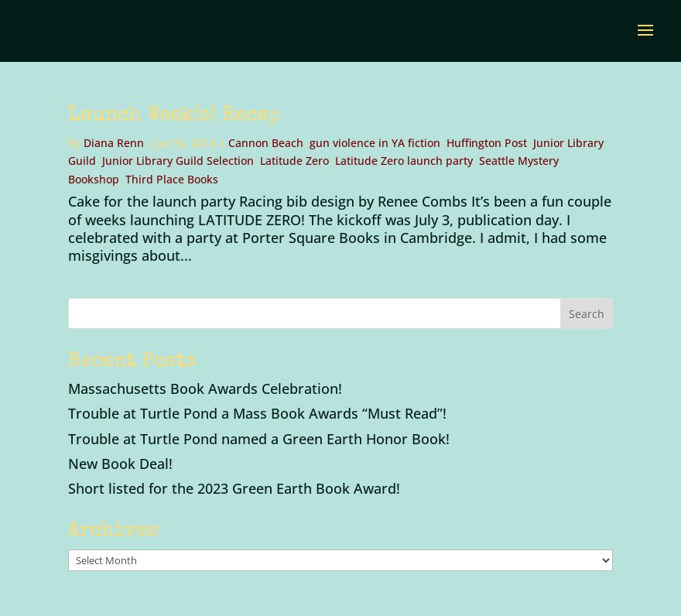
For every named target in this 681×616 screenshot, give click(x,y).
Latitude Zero (294, 161)
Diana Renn (114, 143)
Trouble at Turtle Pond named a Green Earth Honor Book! (259, 439)
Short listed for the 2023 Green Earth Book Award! (234, 488)
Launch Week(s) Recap (174, 116)
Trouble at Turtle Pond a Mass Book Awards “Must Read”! (257, 413)
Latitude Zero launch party (404, 161)
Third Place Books (172, 179)
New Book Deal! (120, 464)
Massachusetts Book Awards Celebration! (205, 388)
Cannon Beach (266, 143)
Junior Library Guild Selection (178, 161)
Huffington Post (487, 143)
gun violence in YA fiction (375, 143)
